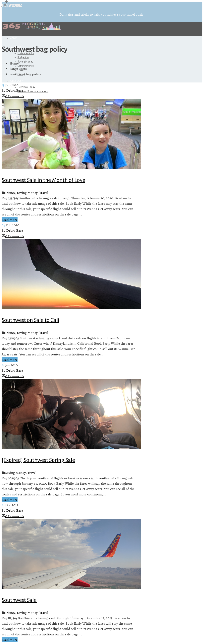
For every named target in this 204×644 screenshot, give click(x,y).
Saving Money (25, 62)
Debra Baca (15, 90)
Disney (10, 193)
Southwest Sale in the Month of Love (43, 180)
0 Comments (15, 96)
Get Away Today (26, 87)
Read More (10, 220)
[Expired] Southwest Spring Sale (38, 460)
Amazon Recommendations (33, 91)
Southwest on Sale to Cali (30, 320)
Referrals (17, 81)
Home (13, 39)
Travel (44, 193)
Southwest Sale (19, 600)
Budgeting (23, 58)
